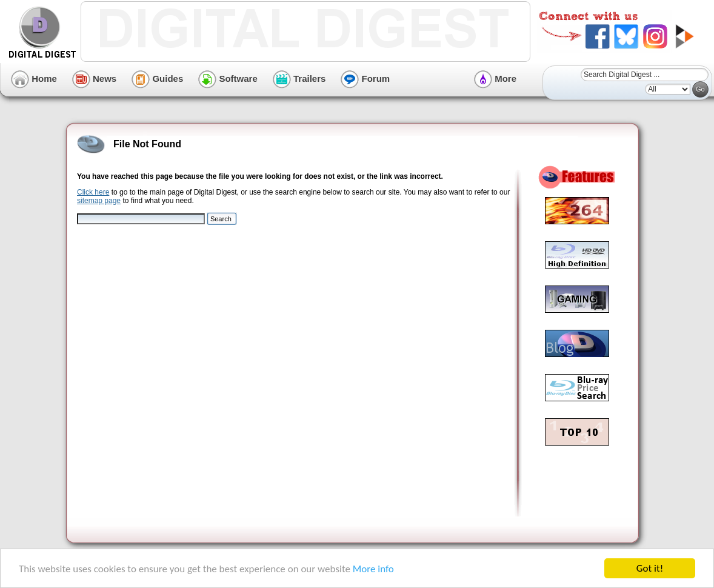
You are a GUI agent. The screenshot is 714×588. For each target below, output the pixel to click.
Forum (365, 79)
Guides (157, 79)
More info (373, 569)
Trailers (299, 79)
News (94, 79)
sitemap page (99, 201)
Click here (93, 192)
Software (228, 79)
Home (34, 79)
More (495, 79)
